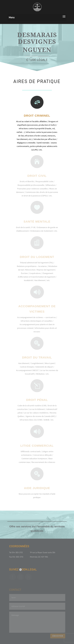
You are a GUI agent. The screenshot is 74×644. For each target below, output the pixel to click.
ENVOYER (58, 636)
